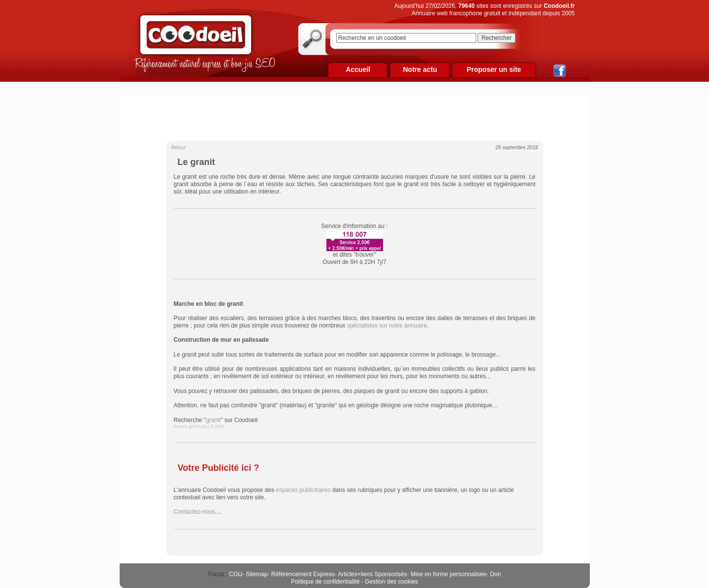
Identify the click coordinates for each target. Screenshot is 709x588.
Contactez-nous (194, 512)
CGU (236, 574)
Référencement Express (303, 574)
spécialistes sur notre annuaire (387, 326)
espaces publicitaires (303, 490)
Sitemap (257, 574)
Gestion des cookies (391, 582)
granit (213, 420)
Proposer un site (494, 69)
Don (495, 574)
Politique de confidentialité (325, 582)
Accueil (358, 69)
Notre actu (420, 69)
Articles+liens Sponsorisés (372, 574)
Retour (179, 147)
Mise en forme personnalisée (449, 574)
